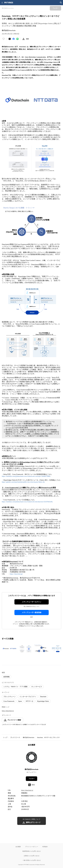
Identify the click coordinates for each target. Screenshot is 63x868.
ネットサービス (37, 687)
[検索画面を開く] (61, 3)
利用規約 (45, 847)
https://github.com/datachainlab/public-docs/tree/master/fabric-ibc (23, 482)
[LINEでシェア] (17, 39)
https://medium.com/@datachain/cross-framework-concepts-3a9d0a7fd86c (26, 476)
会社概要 (18, 847)
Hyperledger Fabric (43, 701)
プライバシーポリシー (32, 847)
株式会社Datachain (29, 737)
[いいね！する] (4, 39)
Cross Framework (9, 701)
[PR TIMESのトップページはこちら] (9, 3)
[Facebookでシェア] (14, 39)
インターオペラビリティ (28, 697)
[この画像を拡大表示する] (9, 649)
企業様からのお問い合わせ (32, 856)
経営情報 (7, 677)
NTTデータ (29, 701)
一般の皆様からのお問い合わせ (32, 860)
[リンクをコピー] (27, 39)
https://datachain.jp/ (16, 574)
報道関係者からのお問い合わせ (32, 851)
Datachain (43, 697)
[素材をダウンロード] (24, 39)
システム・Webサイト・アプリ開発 (15, 687)
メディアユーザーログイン (32, 602)
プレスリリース (15, 737)
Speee (20, 701)
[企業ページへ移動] (31, 758)
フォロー (32, 779)
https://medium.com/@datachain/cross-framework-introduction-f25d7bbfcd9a (27, 502)
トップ (5, 737)
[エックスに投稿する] (10, 39)
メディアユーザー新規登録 (32, 612)
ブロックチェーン (10, 697)
